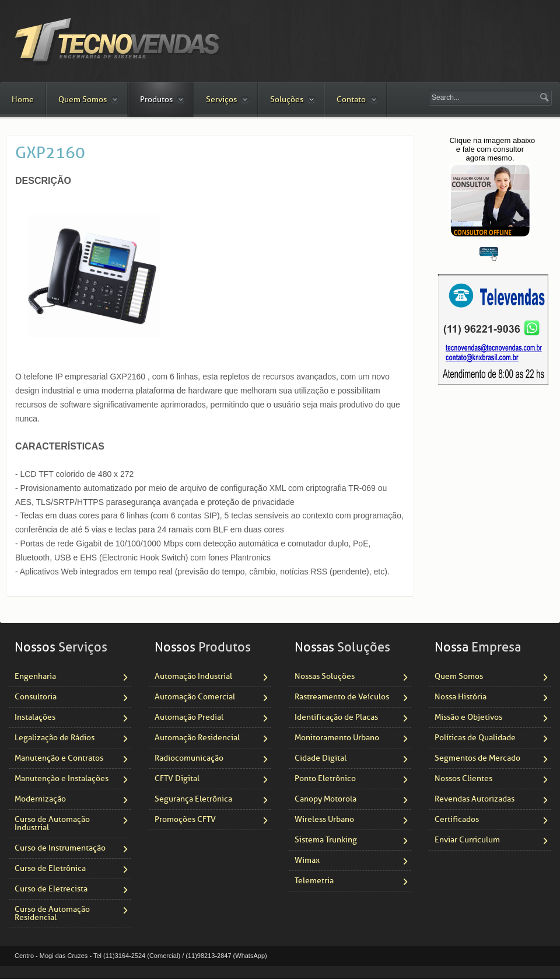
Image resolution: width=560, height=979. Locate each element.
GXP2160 (50, 153)
